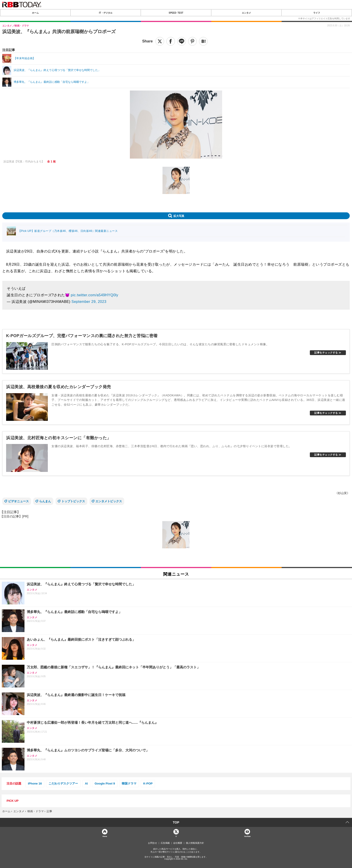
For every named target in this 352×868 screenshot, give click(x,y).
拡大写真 (179, 216)
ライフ (317, 13)
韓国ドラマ (129, 783)
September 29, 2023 (89, 302)
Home (105, 836)
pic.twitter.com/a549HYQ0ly (95, 295)
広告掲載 (165, 843)
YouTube (247, 836)
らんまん (45, 501)
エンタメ (246, 13)
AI (86, 783)
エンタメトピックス (109, 501)
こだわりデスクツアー (63, 783)
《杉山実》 (342, 493)
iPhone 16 (35, 783)
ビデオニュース (18, 501)
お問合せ (153, 843)
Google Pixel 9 (105, 783)
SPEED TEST (176, 13)
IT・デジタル (106, 13)
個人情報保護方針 (195, 843)
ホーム (35, 13)
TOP (176, 822)
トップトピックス (73, 501)
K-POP (148, 783)
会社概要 (178, 843)
